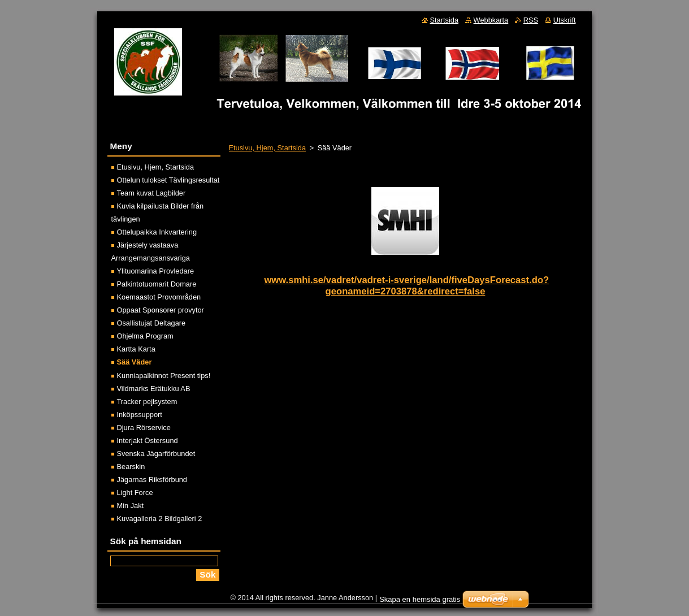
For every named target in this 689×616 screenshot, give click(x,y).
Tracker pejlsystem (147, 402)
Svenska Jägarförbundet (156, 454)
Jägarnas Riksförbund (152, 480)
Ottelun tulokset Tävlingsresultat (168, 180)
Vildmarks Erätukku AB (154, 389)
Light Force (135, 493)
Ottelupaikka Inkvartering (157, 232)
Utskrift (565, 20)
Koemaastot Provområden (159, 297)
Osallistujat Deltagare (151, 323)
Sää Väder (135, 362)
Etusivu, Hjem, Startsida (268, 148)
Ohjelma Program (145, 336)
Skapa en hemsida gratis (420, 602)
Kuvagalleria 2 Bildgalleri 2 (160, 519)
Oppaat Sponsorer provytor (161, 310)
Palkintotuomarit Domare (157, 284)
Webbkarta (491, 20)
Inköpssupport (140, 415)
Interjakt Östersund (148, 441)
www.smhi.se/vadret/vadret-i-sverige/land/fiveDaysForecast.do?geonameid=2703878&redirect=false (406, 286)
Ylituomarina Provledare (156, 271)
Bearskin (131, 467)
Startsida (445, 20)
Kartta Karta (136, 349)
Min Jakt (131, 506)
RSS (531, 20)
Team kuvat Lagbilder (151, 193)
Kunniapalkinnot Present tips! (164, 376)
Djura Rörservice (144, 428)
